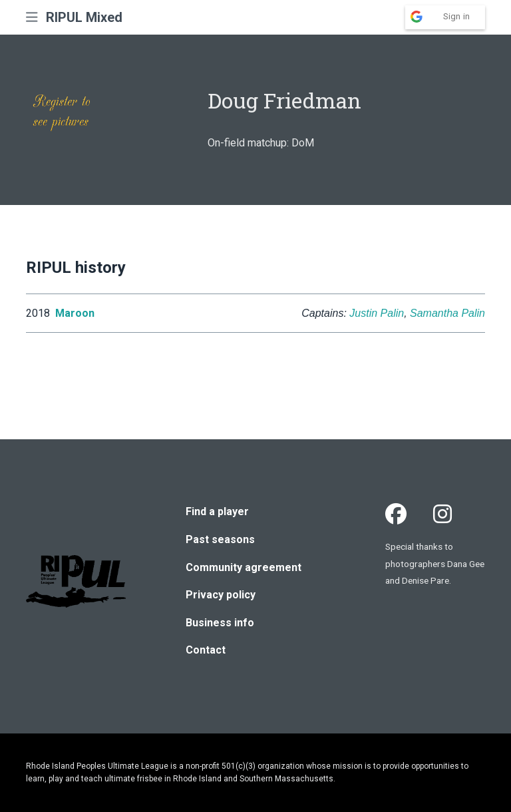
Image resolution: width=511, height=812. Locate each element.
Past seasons (220, 539)
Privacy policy (221, 595)
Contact (206, 650)
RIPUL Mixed (84, 17)
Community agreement (244, 567)
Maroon (75, 313)
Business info (220, 623)
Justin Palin (377, 313)
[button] (32, 17)
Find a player (217, 511)
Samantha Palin (447, 313)
